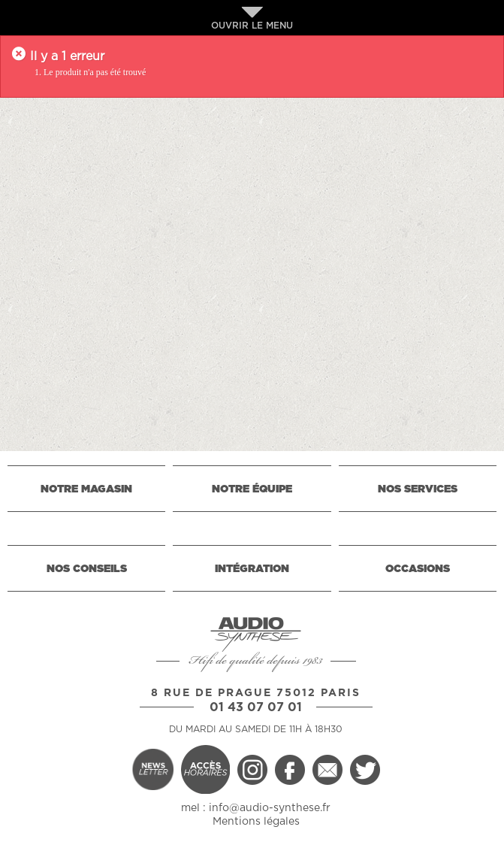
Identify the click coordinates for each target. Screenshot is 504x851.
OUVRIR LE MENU (252, 18)
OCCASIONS (418, 569)
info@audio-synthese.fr (270, 808)
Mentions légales (256, 822)
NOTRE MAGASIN (86, 489)
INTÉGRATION (252, 569)
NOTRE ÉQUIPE (252, 489)
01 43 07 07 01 (256, 707)
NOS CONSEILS (87, 569)
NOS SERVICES (418, 489)
